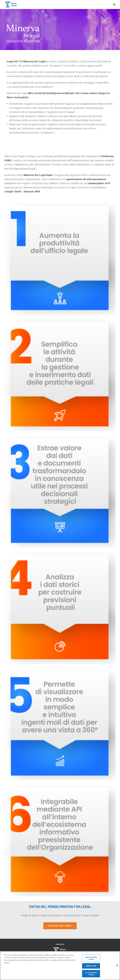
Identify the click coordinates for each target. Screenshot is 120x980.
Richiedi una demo (60, 926)
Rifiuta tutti (91, 967)
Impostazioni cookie (91, 959)
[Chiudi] (117, 966)
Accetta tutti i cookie (91, 974)
